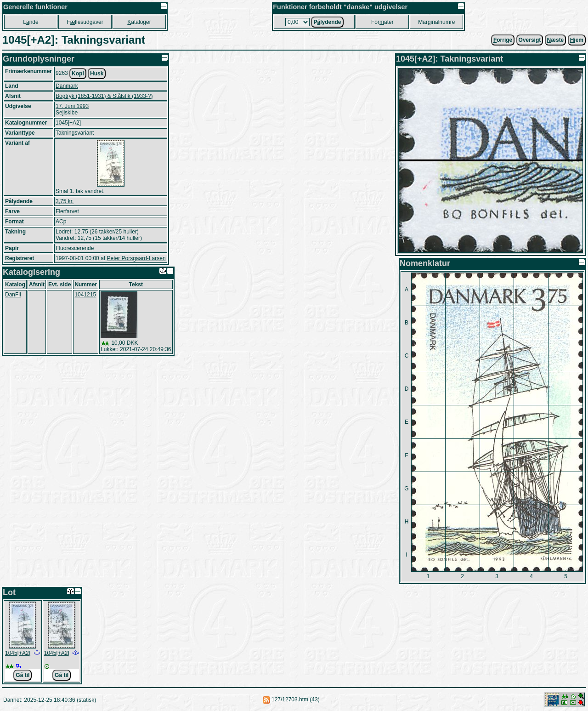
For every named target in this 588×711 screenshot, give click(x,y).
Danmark (67, 86)
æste (556, 40)
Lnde (31, 22)
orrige (503, 40)
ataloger (139, 22)
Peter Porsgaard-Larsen (136, 258)
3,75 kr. (65, 201)
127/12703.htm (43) (296, 700)
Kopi (78, 74)
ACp (61, 222)
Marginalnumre (436, 22)
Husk (97, 74)
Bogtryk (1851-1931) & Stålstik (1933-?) (104, 96)
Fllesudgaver (85, 22)
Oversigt (530, 40)
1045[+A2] (18, 653)
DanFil (13, 295)
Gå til (23, 675)
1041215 (85, 295)
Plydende (327, 22)
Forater (382, 22)
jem (577, 40)
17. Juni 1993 (72, 106)
